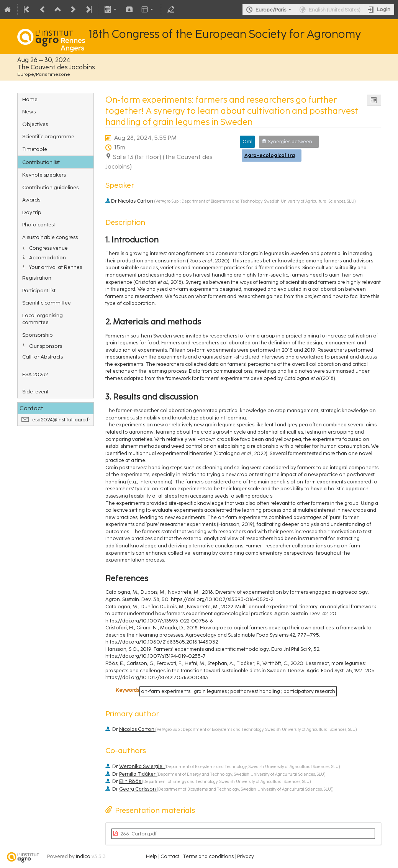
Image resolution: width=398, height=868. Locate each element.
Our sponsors (46, 346)
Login (384, 9)
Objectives (35, 124)
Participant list (39, 290)
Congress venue (48, 248)
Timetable (35, 149)
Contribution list (41, 162)
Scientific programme (48, 136)
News (29, 111)
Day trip (32, 212)
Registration (37, 278)
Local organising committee (43, 319)
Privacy (246, 856)
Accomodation (47, 257)
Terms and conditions (208, 856)
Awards (31, 200)
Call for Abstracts (43, 357)
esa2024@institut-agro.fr (61, 420)
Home (30, 99)
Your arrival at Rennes (56, 267)
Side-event (35, 391)
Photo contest (39, 224)
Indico (83, 856)
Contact (170, 856)
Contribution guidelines (50, 187)
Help (152, 856)
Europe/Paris (271, 10)
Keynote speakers (44, 175)
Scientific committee (47, 303)
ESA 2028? (35, 374)
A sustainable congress (50, 237)
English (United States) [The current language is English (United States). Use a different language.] (335, 10)
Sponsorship (38, 335)
